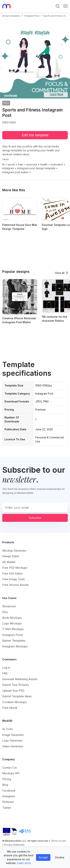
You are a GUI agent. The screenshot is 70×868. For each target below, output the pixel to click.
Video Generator (13, 746)
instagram (8, 168)
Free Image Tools (14, 579)
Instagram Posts (13, 635)
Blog (5, 785)
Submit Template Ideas (17, 696)
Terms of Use (58, 841)
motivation (57, 164)
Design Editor (11, 556)
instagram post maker (15, 172)
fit (3, 164)
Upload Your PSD (13, 691)
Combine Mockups (14, 702)
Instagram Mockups (15, 646)
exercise (32, 164)
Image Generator (13, 735)
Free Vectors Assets (15, 585)
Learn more (24, 863)
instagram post (32, 16)
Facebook (9, 791)
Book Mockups (12, 618)
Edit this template (35, 135)
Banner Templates (14, 641)
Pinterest (8, 802)
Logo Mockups (12, 623)
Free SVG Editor (12, 573)
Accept (43, 857)
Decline (60, 857)
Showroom (9, 606)
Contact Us (10, 768)
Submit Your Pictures (16, 685)
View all (60, 273)
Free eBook (10, 708)
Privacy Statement (14, 845)
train (21, 164)
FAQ (5, 673)
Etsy (5, 612)
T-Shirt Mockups (13, 629)
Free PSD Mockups (15, 568)
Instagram (9, 796)
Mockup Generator (14, 551)
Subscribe (35, 518)
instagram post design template (36, 168)
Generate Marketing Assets (20, 679)
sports (11, 164)
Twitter (7, 808)
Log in (6, 668)
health (44, 164)
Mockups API (11, 773)
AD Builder (9, 562)
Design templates (11, 16)
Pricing (7, 779)
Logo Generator (12, 740)
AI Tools (7, 729)
